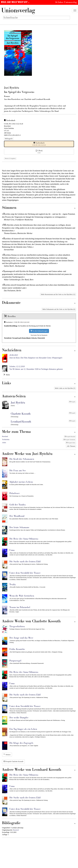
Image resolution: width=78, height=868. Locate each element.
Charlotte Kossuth (21, 414)
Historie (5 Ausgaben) (10, 158)
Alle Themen (71, 446)
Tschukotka (6, 439)
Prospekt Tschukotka (69, 440)
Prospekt (72, 402)
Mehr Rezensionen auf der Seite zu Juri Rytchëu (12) (58, 294)
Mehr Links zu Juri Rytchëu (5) (65, 388)
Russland (5, 436)
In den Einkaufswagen (39, 331)
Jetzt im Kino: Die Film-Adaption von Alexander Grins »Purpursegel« (36, 356)
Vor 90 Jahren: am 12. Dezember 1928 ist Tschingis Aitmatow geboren (36, 368)
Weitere (8, 755)
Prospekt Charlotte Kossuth (13, 761)
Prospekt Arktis (71, 443)
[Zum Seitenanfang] (75, 208)
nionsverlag (18, 10)
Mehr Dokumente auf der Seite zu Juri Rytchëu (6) (59, 309)
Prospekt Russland (70, 437)
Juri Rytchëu (18, 403)
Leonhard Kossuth (21, 422)
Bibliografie (9, 139)
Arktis (4, 443)
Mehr (7, 375)
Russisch (16, 830)
